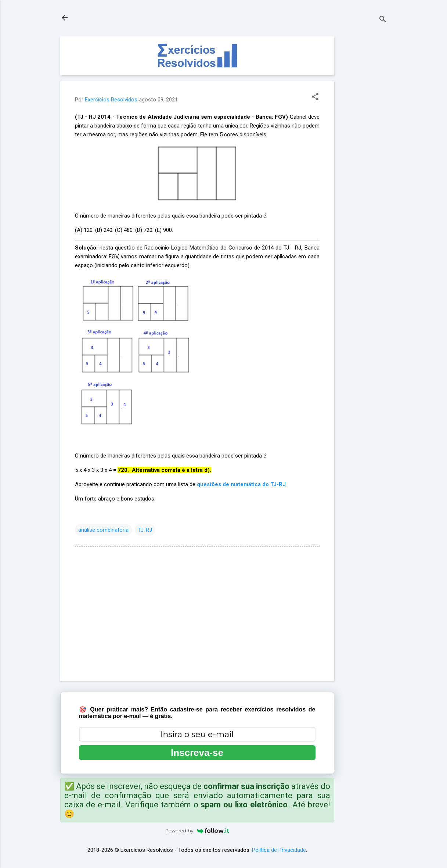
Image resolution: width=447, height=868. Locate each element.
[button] (315, 97)
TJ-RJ (145, 530)
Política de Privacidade (279, 850)
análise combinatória (103, 530)
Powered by (197, 831)
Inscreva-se (197, 753)
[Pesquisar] (383, 20)
